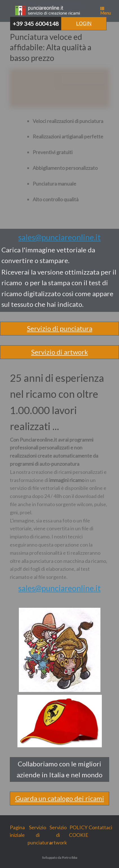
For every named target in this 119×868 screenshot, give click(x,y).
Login (84, 24)
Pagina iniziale (17, 831)
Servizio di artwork (60, 352)
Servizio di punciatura (60, 328)
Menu (105, 11)
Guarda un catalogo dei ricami (60, 798)
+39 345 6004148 (36, 24)
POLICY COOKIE (79, 831)
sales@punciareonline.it (60, 237)
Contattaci (99, 827)
